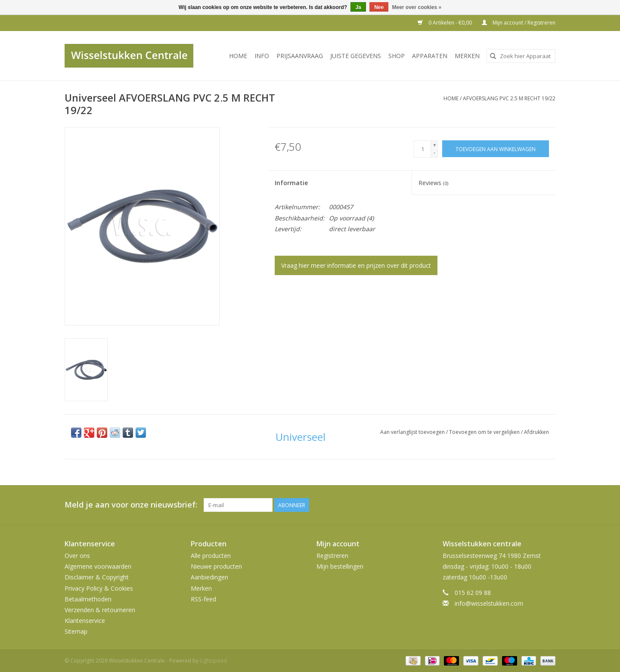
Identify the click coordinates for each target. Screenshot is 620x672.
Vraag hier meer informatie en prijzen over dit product (356, 265)
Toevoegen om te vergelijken (485, 432)
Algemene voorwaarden (98, 566)
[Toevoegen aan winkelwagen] (496, 149)
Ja (358, 7)
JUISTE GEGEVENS (356, 56)
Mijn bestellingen (340, 566)
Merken (467, 56)
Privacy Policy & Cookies (99, 588)
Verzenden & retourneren (100, 610)
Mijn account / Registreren (519, 23)
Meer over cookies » (417, 7)
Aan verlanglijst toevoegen (413, 432)
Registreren (332, 556)
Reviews (433, 183)
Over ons (77, 556)
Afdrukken (536, 432)
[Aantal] (422, 149)
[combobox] (521, 56)
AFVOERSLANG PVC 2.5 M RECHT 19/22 (509, 98)
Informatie (291, 183)
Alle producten (211, 556)
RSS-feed (203, 599)
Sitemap (76, 631)
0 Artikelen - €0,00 (445, 23)
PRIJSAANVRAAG (300, 56)
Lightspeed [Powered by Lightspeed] (213, 661)
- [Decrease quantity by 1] (434, 153)
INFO (262, 56)
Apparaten (430, 56)
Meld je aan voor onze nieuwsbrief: (131, 505)
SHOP (397, 56)
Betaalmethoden (88, 599)
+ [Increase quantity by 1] (435, 145)
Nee (379, 7)
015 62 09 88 (473, 593)
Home (238, 56)
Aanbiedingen (209, 577)
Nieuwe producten (216, 566)
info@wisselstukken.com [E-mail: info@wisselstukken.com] (489, 603)
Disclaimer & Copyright (97, 577)
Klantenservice (85, 621)
